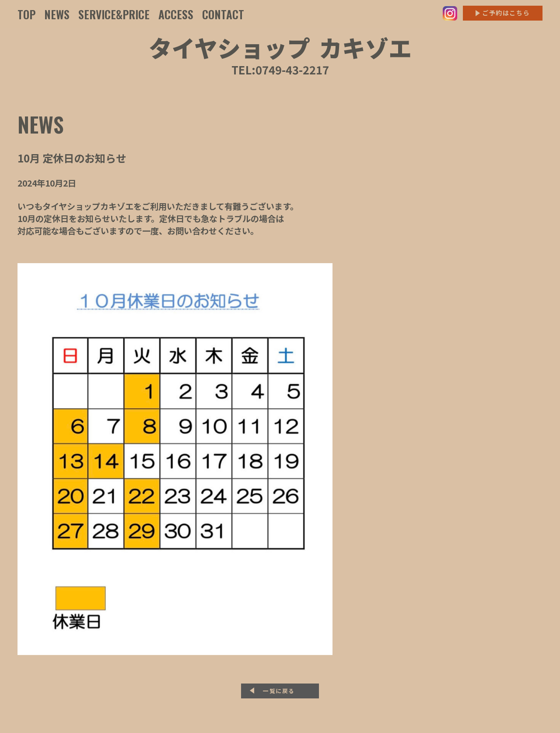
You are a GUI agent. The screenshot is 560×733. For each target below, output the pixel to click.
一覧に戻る (279, 691)
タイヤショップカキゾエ (280, 47)
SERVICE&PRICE (114, 14)
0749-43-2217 (292, 69)
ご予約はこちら (506, 13)
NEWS (57, 14)
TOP (26, 14)
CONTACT (223, 14)
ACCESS (176, 14)
